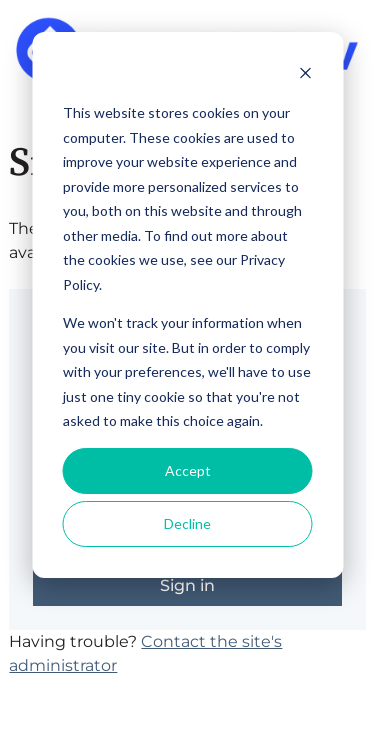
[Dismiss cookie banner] (305, 75)
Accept (188, 470)
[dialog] (187, 305)
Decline (187, 523)
